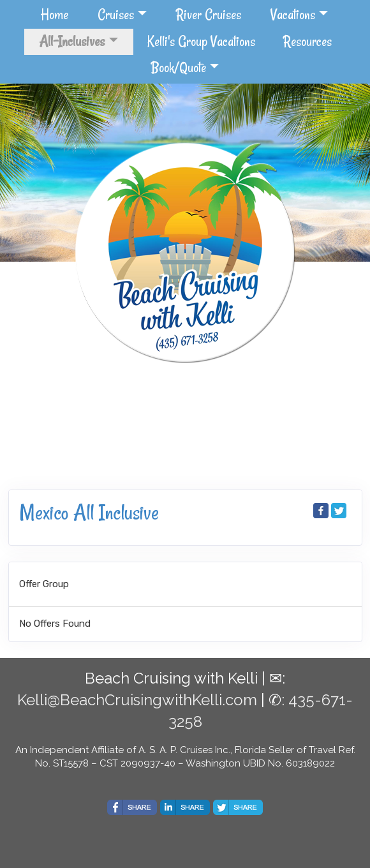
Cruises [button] (116, 15)
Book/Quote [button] (179, 68)
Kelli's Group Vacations (201, 41)
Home (55, 15)
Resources (307, 41)
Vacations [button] (293, 15)
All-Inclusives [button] (72, 41)
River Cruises (209, 15)
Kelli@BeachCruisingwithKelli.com (137, 700)
